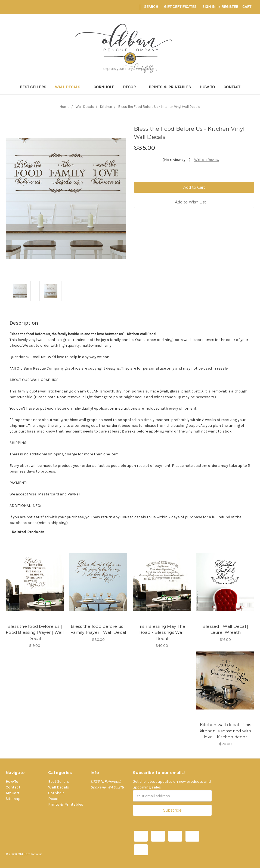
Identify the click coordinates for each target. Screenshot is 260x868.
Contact (232, 87)
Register (230, 7)
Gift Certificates (180, 7)
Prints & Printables (170, 87)
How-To (207, 87)
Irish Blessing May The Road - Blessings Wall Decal (162, 632)
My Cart (13, 793)
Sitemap (13, 799)
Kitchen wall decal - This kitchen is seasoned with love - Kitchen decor (225, 731)
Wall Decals (70, 87)
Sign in (209, 7)
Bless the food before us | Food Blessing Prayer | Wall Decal (35, 632)
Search (151, 7)
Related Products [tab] (28, 532)
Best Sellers (33, 87)
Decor (132, 87)
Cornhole (104, 87)
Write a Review (207, 160)
